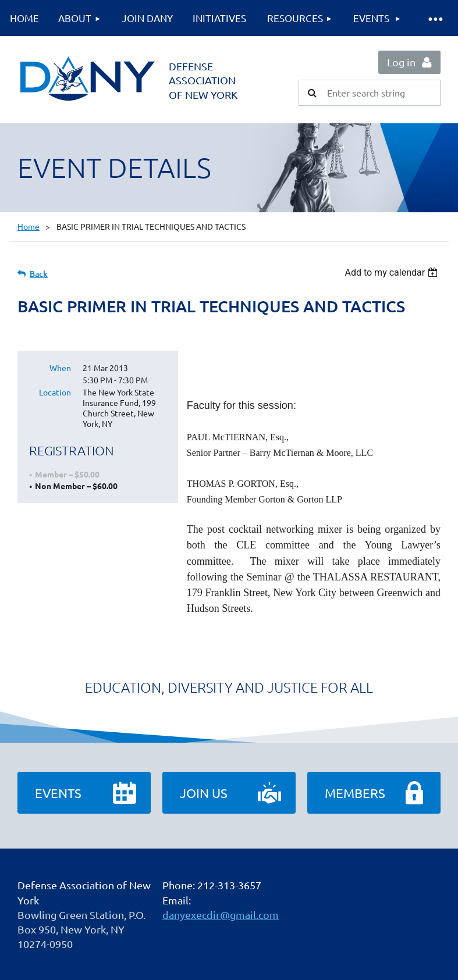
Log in (401, 62)
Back (39, 274)
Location (55, 392)
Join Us (204, 793)
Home (29, 226)
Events (58, 793)
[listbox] (393, 272)
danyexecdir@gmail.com (221, 915)
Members (355, 793)
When (60, 368)
